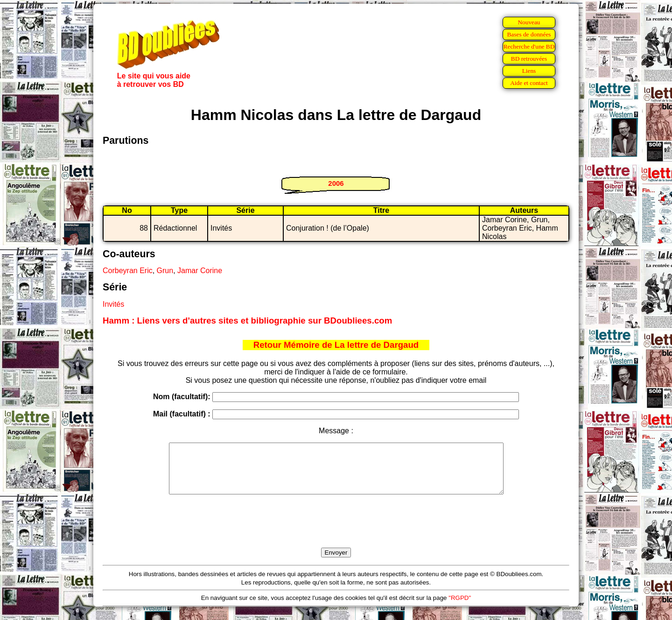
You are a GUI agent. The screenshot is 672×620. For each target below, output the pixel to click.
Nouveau (529, 22)
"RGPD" (460, 608)
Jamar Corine (200, 271)
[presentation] (336, 532)
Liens (529, 71)
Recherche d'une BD (529, 46)
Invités (113, 304)
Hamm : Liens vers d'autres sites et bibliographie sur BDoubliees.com (247, 321)
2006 (336, 183)
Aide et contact (529, 83)
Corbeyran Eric (128, 271)
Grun (165, 271)
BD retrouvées (529, 59)
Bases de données (529, 34)
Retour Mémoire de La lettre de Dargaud (336, 345)
